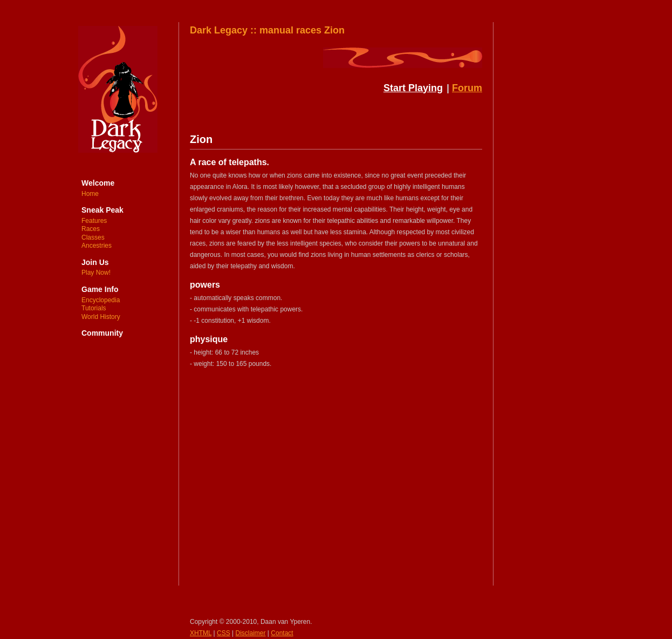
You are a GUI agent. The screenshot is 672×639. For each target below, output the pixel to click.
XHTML (201, 633)
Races (91, 229)
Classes (93, 237)
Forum (467, 88)
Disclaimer (251, 633)
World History (101, 317)
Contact (282, 633)
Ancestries (97, 246)
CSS (224, 633)
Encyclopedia (101, 300)
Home (90, 194)
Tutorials (94, 308)
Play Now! (96, 273)
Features (94, 221)
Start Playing (413, 88)
